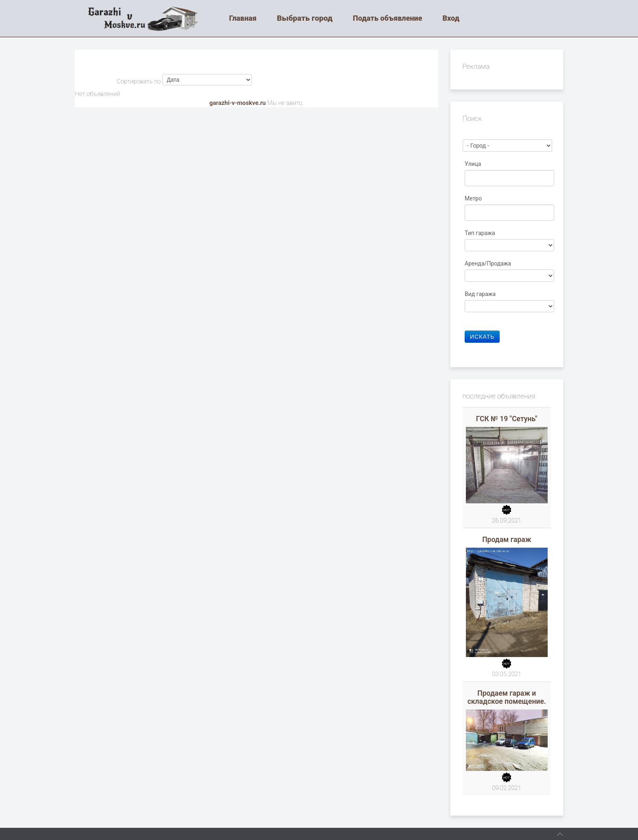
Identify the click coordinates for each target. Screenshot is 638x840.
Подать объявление (387, 18)
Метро (474, 198)
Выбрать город (305, 18)
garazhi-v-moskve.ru (237, 103)
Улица (474, 164)
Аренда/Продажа (489, 263)
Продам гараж (507, 540)
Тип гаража (481, 233)
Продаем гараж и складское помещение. (507, 697)
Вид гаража (481, 294)
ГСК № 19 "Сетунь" (507, 419)
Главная (243, 18)
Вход (451, 18)
